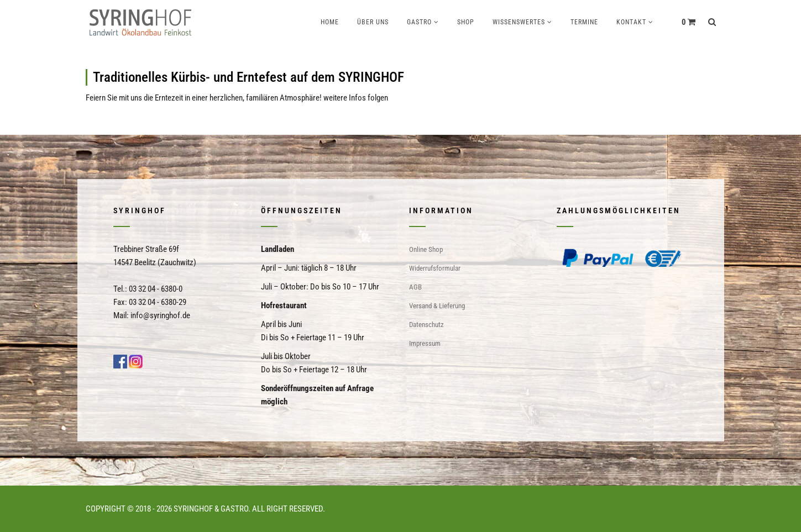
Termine (584, 22)
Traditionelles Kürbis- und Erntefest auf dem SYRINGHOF (248, 77)
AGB (415, 287)
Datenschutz (426, 325)
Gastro (419, 22)
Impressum (425, 343)
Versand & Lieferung (437, 306)
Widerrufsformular (435, 268)
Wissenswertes (519, 22)
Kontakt (631, 22)
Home (330, 22)
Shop (466, 22)
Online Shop (426, 249)
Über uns (373, 22)
